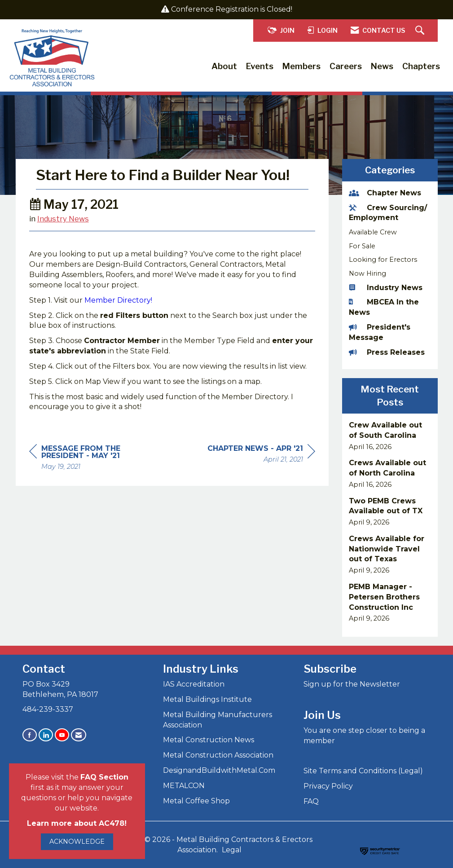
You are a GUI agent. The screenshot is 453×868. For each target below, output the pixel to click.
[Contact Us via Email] (79, 735)
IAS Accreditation (194, 684)
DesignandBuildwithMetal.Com (219, 770)
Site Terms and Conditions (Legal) (363, 771)
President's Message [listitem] (380, 332)
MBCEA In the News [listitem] (384, 307)
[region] (261, 477)
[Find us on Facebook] (30, 735)
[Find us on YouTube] (62, 735)
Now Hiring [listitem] (367, 273)
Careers (346, 66)
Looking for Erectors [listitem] (383, 260)
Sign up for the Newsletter (352, 684)
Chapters (421, 66)
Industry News (63, 240)
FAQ (311, 801)
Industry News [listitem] (386, 288)
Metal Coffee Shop (196, 801)
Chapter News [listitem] (385, 193)
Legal (232, 850)
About (224, 66)
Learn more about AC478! (77, 823)
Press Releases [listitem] (387, 352)
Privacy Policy (328, 786)
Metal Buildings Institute (207, 699)
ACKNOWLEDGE (77, 842)
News (382, 66)
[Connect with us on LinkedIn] (46, 735)
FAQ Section (104, 777)
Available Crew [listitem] (373, 232)
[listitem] (390, 436)
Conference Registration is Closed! (232, 9)
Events (260, 66)
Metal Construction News (209, 740)
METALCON (184, 786)
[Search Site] (421, 31)
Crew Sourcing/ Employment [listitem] (388, 213)
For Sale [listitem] (362, 246)
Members (301, 66)
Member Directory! (118, 322)
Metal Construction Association (218, 755)
